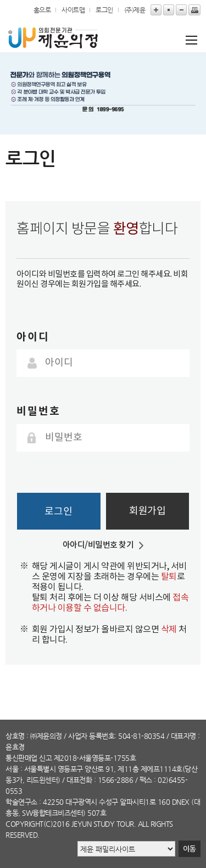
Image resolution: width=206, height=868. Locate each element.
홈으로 (42, 10)
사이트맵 (73, 10)
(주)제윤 (135, 10)
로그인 (104, 10)
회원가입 (147, 511)
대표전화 (79, 780)
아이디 (33, 337)
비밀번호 (38, 411)
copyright (24, 824)
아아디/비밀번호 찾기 (98, 545)
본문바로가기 (0, 0)
